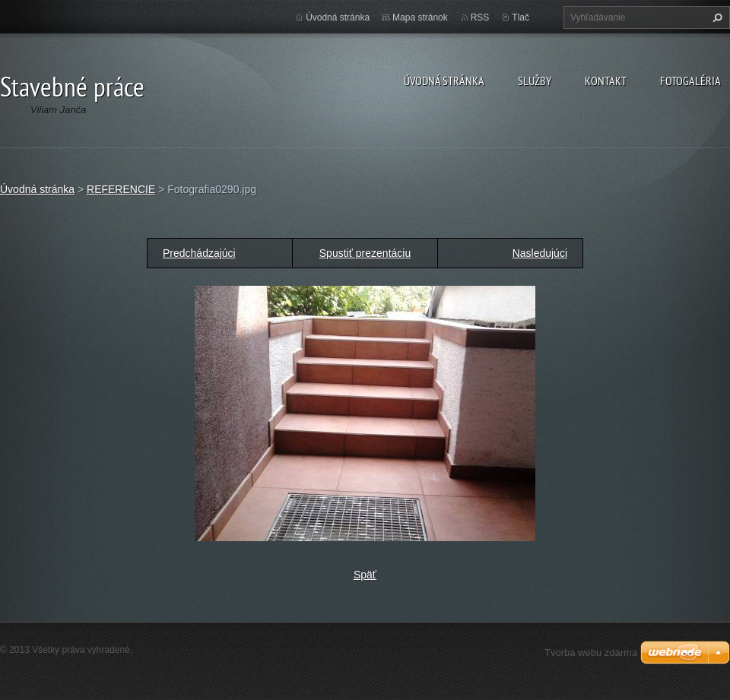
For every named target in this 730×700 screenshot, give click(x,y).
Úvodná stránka (444, 81)
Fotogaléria (690, 81)
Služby (535, 81)
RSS (480, 17)
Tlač (521, 17)
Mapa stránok (420, 17)
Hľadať (716, 17)
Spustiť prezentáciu (365, 253)
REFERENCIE (121, 189)
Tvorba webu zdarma (591, 652)
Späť (365, 575)
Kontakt (606, 81)
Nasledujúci (540, 253)
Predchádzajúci (199, 253)
